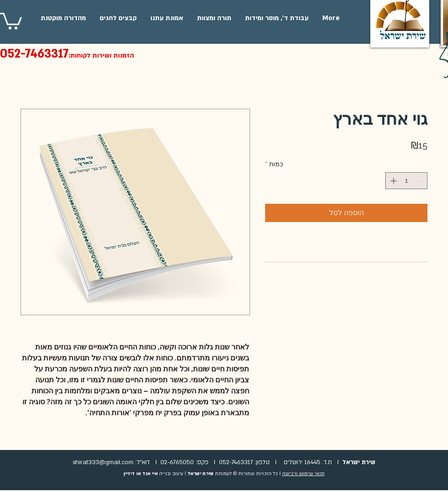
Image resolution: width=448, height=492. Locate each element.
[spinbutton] (406, 181)
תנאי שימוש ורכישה (303, 474)
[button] (11, 20)
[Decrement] (420, 181)
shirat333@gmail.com (103, 462)
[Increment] (392, 181)
